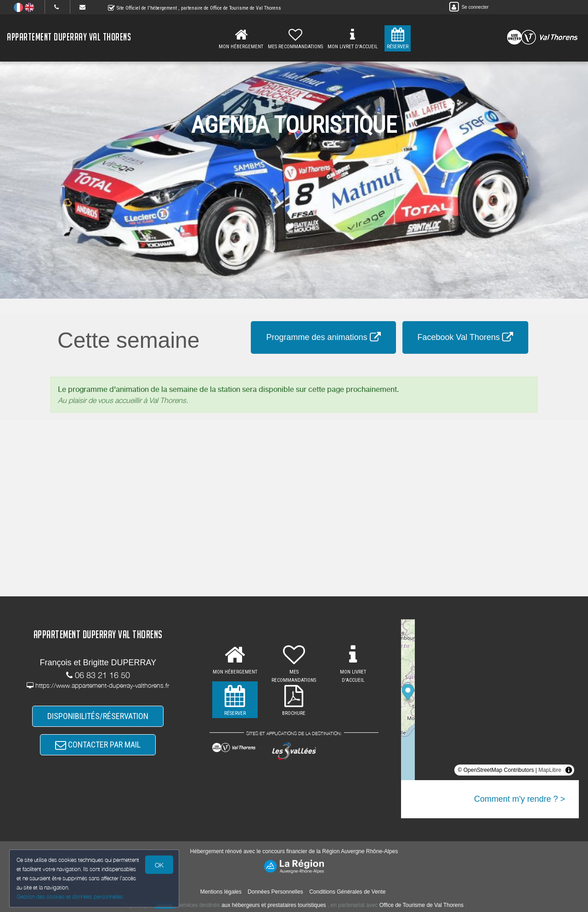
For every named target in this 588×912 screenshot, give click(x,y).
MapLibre (550, 770)
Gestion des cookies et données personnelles (70, 897)
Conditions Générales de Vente (347, 892)
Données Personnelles (275, 892)
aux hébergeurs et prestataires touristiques (274, 905)
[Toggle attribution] (569, 770)
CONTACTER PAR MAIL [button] (98, 745)
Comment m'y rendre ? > (520, 799)
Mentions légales (221, 892)
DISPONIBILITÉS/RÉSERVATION (98, 716)
